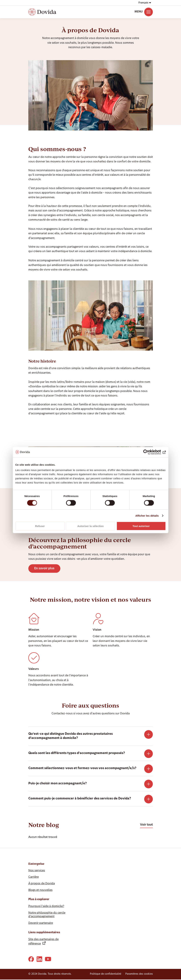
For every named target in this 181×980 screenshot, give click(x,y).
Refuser (40, 526)
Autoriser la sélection (90, 526)
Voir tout (146, 825)
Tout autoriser (141, 526)
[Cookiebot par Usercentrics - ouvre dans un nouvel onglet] (151, 452)
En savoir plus (44, 569)
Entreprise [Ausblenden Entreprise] (36, 864)
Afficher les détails (147, 515)
